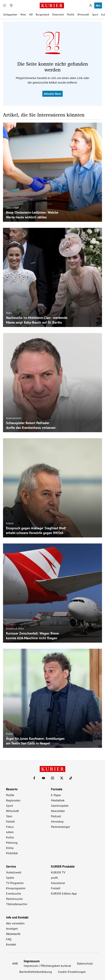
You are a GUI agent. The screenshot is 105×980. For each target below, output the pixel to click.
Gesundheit (13, 208)
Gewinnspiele (60, 806)
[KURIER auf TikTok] (71, 778)
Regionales (13, 800)
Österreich (58, 15)
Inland (10, 523)
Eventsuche (13, 893)
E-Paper (56, 795)
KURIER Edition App (64, 893)
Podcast (56, 816)
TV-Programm (15, 883)
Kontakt (11, 944)
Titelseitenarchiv (17, 904)
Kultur (10, 734)
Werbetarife (13, 934)
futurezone (58, 883)
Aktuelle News (52, 94)
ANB (15, 963)
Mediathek (58, 800)
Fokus (10, 827)
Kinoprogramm (16, 888)
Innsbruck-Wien (15, 629)
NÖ (31, 15)
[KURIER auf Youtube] (43, 778)
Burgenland (42, 15)
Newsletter (58, 811)
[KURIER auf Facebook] (34, 778)
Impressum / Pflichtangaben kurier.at (47, 966)
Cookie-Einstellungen (72, 972)
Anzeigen (12, 929)
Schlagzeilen (10, 15)
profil (54, 878)
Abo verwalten (15, 923)
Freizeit (56, 888)
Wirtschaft (83, 15)
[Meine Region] (11, 5)
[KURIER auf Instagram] (52, 778)
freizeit (10, 821)
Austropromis (14, 418)
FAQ (9, 939)
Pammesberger (60, 827)
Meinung (12, 843)
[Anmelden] (91, 5)
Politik (71, 15)
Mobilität (12, 853)
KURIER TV (58, 872)
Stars (9, 313)
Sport (95, 15)
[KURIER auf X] (62, 778)
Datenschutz (85, 963)
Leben (10, 832)
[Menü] (5, 5)
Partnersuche (14, 899)
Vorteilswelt (14, 872)
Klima (10, 848)
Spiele (10, 878)
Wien (23, 15)
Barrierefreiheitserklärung (36, 972)
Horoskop (57, 821)
